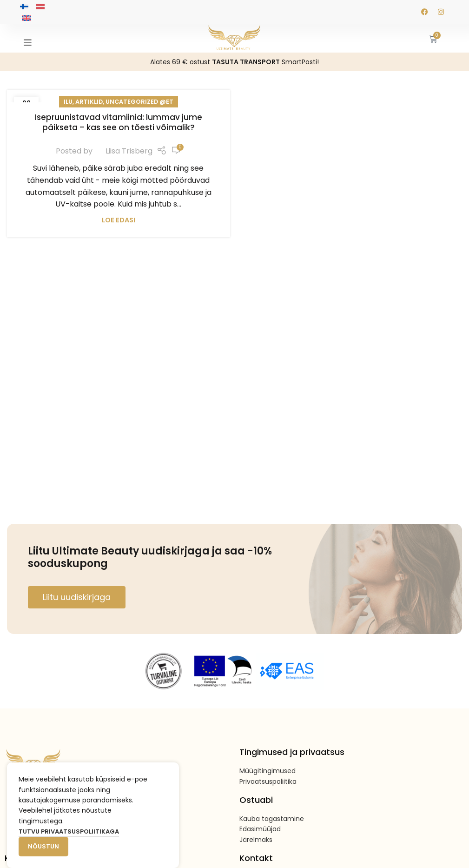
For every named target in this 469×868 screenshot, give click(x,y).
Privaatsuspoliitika (268, 781)
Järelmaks (256, 840)
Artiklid (89, 102)
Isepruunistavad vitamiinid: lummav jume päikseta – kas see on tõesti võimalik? (119, 122)
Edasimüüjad (260, 829)
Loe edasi (119, 220)
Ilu (68, 102)
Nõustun (43, 846)
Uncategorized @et (139, 102)
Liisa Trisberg (129, 151)
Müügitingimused (268, 771)
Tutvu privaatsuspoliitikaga (69, 831)
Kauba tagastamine (272, 819)
